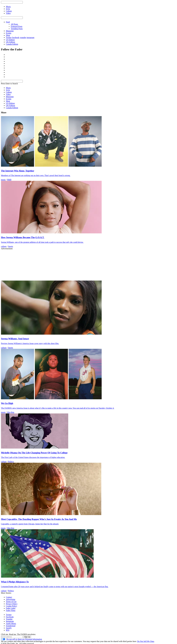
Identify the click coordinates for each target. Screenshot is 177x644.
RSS (8, 630)
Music (8, 88)
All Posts (14, 24)
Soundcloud (11, 626)
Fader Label (11, 608)
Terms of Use (11, 602)
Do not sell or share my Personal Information (21, 639)
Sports (11, 246)
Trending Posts (17, 29)
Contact (9, 597)
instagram (30, 38)
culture (4, 246)
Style (8, 90)
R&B (9, 180)
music (3, 180)
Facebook (10, 617)
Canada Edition (12, 44)
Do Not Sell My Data (146, 641)
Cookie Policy (11, 606)
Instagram (10, 621)
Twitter (9, 38)
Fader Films (11, 610)
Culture (9, 92)
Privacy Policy (12, 604)
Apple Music (11, 623)
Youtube (9, 619)
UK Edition (10, 42)
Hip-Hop (11, 412)
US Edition (10, 40)
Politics (11, 462)
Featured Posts (17, 26)
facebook (16, 38)
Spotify (9, 628)
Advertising (11, 599)
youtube (23, 38)
